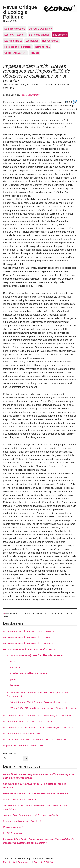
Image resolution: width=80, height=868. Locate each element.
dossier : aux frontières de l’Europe (29, 673)
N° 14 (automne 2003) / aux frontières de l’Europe (35, 655)
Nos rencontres (50, 41)
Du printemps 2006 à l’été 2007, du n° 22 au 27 (28, 721)
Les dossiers (60, 35)
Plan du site (9, 862)
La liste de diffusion (39, 35)
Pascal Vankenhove (30, 95)
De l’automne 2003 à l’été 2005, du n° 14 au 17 (29, 649)
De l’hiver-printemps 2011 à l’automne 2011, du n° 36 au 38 (35, 739)
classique (15, 667)
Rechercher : (10, 753)
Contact (38, 862)
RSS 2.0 (48, 862)
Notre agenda (42, 47)
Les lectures (32, 41)
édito (13, 661)
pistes (14, 679)
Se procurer (15, 53)
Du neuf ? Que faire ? (40, 29)
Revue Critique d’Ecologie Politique (20, 12)
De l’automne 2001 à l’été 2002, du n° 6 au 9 (27, 637)
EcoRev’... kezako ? (15, 35)
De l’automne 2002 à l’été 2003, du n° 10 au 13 (28, 643)
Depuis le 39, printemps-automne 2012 (24, 745)
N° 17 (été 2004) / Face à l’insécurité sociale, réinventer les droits (41, 708)
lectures (15, 685)
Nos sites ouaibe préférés (18, 47)
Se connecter (25, 862)
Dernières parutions (15, 29)
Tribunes (35, 53)
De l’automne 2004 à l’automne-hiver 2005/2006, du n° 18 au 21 (37, 715)
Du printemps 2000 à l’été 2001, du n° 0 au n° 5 (28, 631)
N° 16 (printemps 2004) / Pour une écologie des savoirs (36, 702)
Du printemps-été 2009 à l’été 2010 (22, 733)
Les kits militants (13, 41)
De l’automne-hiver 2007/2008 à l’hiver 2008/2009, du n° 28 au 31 (38, 727)
